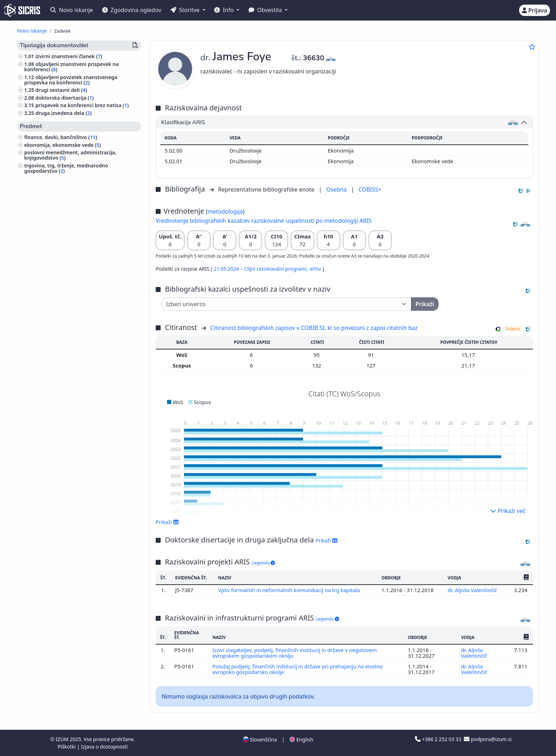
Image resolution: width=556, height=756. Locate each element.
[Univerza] (286, 304)
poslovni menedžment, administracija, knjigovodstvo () (70, 155)
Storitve (186, 10)
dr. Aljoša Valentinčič (473, 590)
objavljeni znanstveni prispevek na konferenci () (71, 67)
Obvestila (266, 10)
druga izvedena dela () (64, 113)
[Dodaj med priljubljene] (532, 47)
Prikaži (167, 522)
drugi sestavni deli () (61, 90)
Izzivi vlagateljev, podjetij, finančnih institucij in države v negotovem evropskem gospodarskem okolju (295, 653)
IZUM (63, 739)
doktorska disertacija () (65, 98)
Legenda (263, 563)
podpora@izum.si (488, 739)
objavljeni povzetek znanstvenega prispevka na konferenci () (71, 80)
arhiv (316, 269)
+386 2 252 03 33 (439, 739)
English (301, 740)
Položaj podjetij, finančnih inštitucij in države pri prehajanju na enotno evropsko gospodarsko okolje (298, 669)
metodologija (225, 211)
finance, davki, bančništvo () (61, 137)
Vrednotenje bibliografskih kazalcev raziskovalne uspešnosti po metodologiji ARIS (264, 221)
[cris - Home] (22, 10)
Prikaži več (508, 511)
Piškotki (67, 747)
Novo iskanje (72, 10)
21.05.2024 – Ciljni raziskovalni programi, (261, 269)
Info (225, 10)
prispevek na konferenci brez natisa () (82, 105)
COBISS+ (370, 189)
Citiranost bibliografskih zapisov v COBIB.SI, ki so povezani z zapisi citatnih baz (314, 328)
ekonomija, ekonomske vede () (62, 145)
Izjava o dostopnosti (104, 747)
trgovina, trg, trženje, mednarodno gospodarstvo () (66, 168)
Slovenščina (260, 740)
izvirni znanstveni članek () (69, 56)
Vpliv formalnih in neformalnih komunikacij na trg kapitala (290, 590)
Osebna (337, 189)
